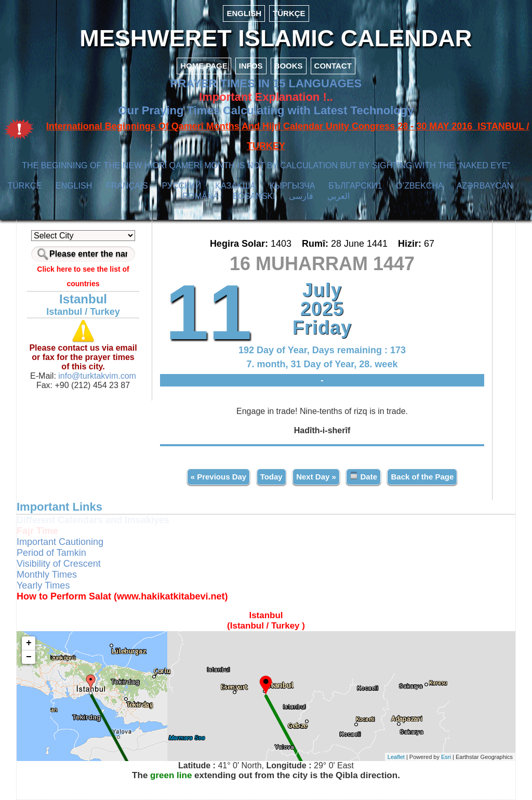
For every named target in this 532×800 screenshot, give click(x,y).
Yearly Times (43, 585)
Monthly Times (47, 575)
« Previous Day (219, 477)
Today (271, 477)
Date (363, 476)
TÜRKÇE (289, 13)
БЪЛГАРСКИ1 (355, 186)
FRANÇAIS (127, 186)
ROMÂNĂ (201, 196)
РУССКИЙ (181, 186)
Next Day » (316, 477)
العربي (338, 196)
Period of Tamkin (51, 553)
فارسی (301, 196)
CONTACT (333, 66)
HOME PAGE (204, 66)
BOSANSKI (254, 196)
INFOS (251, 66)
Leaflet (396, 757)
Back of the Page (422, 477)
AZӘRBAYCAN (485, 186)
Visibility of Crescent (59, 564)
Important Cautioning (60, 542)
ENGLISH (244, 13)
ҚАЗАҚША (235, 186)
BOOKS (289, 66)
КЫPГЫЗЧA (292, 186)
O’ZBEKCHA (420, 186)
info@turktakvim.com (96, 376)
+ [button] (29, 643)
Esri (446, 757)
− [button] (29, 657)
